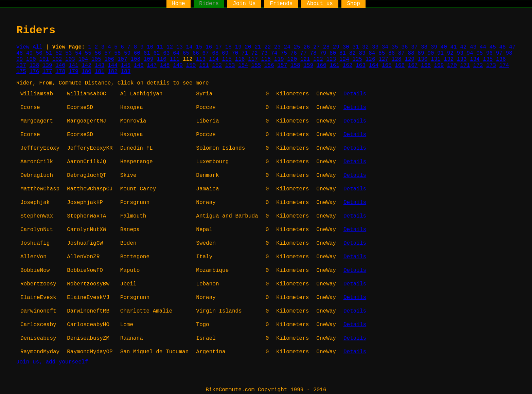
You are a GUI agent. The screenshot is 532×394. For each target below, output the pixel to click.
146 (139, 65)
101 (44, 59)
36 (404, 47)
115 (227, 59)
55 (88, 53)
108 (135, 59)
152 (217, 65)
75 (284, 53)
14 (189, 47)
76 (294, 53)
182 (113, 72)
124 (344, 59)
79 (323, 53)
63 (166, 53)
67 (205, 53)
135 (488, 59)
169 (439, 65)
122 (318, 59)
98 (509, 53)
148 (165, 65)
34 (385, 47)
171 (465, 65)
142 (86, 65)
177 (47, 72)
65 (186, 53)
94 (470, 53)
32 (365, 47)
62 (156, 53)
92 (450, 53)
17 (219, 47)
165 (387, 65)
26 (307, 47)
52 (59, 53)
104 (83, 59)
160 (322, 65)
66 (196, 53)
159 (308, 65)
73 (264, 53)
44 (483, 47)
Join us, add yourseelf (52, 362)
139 (47, 65)
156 (269, 65)
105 (96, 59)
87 (401, 53)
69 (225, 53)
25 (297, 47)
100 (31, 59)
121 (305, 59)
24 (287, 47)
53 (68, 53)
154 (243, 65)
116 (240, 59)
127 (383, 59)
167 (413, 65)
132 (449, 59)
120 (292, 59)
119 (279, 59)
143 (100, 65)
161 (334, 65)
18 (228, 47)
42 (463, 47)
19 (238, 47)
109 (149, 59)
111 (174, 59)
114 (214, 59)
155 (256, 65)
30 (346, 47)
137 (21, 65)
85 (382, 53)
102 (57, 59)
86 (392, 53)
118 (266, 59)
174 (504, 65)
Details (355, 94)
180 (86, 72)
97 (499, 53)
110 (162, 59)
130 (422, 59)
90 (431, 53)
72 (255, 53)
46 (502, 47)
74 (274, 53)
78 (313, 53)
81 (343, 53)
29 (336, 47)
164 (374, 65)
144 (113, 65)
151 (204, 65)
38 (424, 47)
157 (282, 65)
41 (453, 47)
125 (357, 59)
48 (20, 53)
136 (501, 59)
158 (295, 65)
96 (489, 53)
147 (152, 65)
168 (426, 65)
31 (356, 47)
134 (475, 59)
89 (421, 53)
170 (452, 65)
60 (137, 53)
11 (160, 47)
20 (248, 47)
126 (370, 59)
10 (150, 47)
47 (512, 47)
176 (34, 72)
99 (20, 59)
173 (491, 65)
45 (493, 47)
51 (49, 53)
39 (434, 47)
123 (331, 59)
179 (74, 72)
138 (34, 65)
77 (304, 53)
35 (395, 47)
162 (348, 65)
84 (372, 53)
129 (410, 59)
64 (176, 53)
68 (215, 53)
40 (444, 47)
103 (70, 59)
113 (201, 59)
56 (98, 53)
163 (361, 65)
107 (122, 59)
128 (397, 59)
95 (480, 53)
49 (29, 53)
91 (440, 53)
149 (178, 65)
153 (230, 65)
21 (258, 47)
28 (326, 47)
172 (478, 65)
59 (127, 53)
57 (108, 53)
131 (436, 59)
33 (375, 47)
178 (60, 72)
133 (462, 59)
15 (199, 47)
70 (235, 53)
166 (400, 65)
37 (414, 47)
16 (209, 47)
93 (460, 53)
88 (411, 53)
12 (170, 47)
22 (268, 47)
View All (29, 47)
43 (473, 47)
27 (316, 47)
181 (100, 72)
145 (126, 65)
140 (60, 65)
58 (117, 53)
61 (147, 53)
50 (39, 53)
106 (109, 59)
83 (362, 53)
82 (352, 53)
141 (74, 65)
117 (253, 59)
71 (245, 53)
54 (78, 53)
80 (333, 53)
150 (191, 65)
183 (126, 72)
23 (277, 47)
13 (180, 47)
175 (21, 72)
